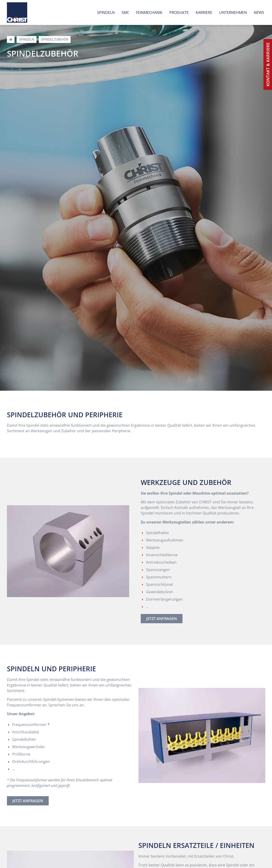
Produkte (179, 12)
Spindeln (106, 12)
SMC (125, 12)
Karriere (204, 12)
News (259, 12)
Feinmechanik (149, 12)
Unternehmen (233, 12)
